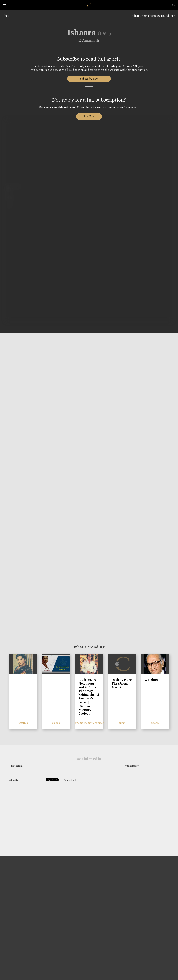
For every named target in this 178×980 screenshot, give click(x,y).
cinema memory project (89, 723)
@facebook (70, 780)
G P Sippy (152, 680)
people (155, 723)
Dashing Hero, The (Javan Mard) (122, 683)
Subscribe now (89, 79)
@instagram (16, 766)
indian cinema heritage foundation (153, 16)
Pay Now (89, 116)
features (23, 723)
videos (56, 723)
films (6, 16)
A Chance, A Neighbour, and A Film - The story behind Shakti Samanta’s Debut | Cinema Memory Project (89, 696)
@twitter (14, 780)
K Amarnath (86, 40)
